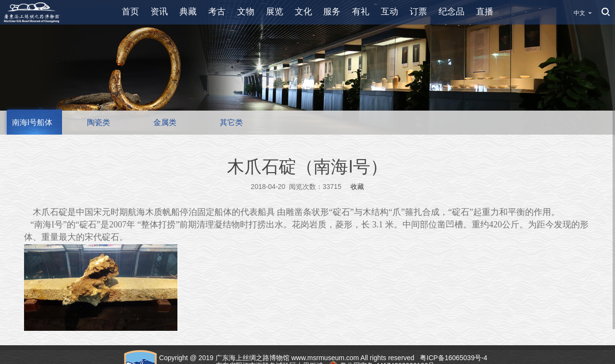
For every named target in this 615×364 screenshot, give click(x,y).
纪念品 (452, 12)
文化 (303, 12)
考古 (217, 12)
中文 (579, 13)
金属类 (165, 122)
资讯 (159, 12)
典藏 (188, 12)
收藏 (357, 187)
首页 (130, 12)
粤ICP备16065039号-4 (454, 358)
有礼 (361, 12)
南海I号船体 (32, 122)
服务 (332, 12)
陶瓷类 (99, 122)
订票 (418, 12)
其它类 (231, 122)
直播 (485, 12)
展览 (275, 12)
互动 (389, 12)
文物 (246, 12)
